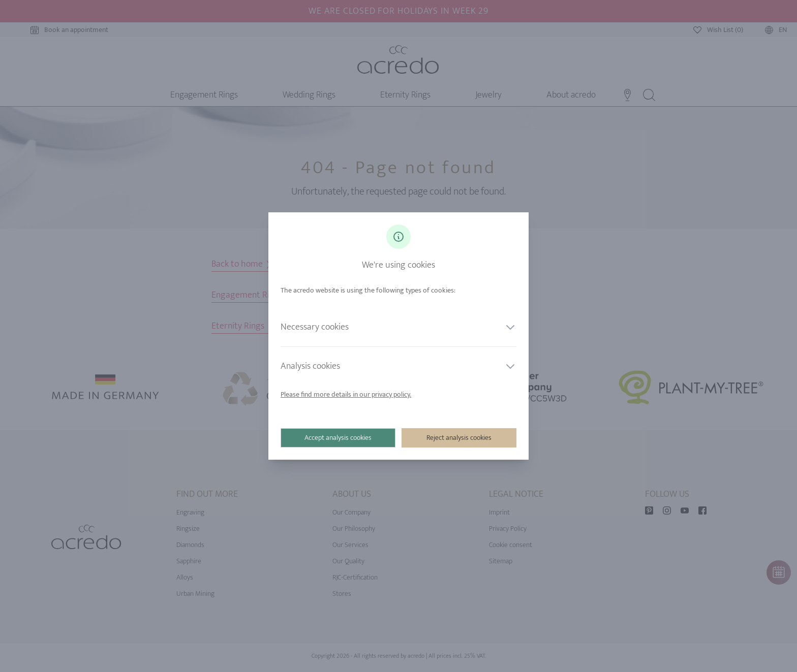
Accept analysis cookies (338, 438)
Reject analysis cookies (459, 438)
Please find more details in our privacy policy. (346, 394)
